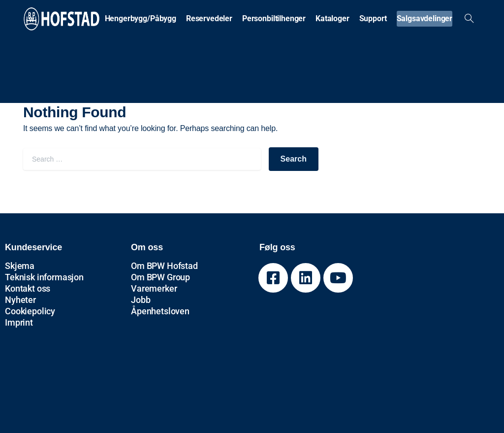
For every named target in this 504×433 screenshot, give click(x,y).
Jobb (141, 300)
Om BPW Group (160, 277)
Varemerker (154, 288)
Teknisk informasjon (44, 277)
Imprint (19, 322)
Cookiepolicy (30, 311)
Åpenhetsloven (160, 311)
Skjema (20, 266)
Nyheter (20, 300)
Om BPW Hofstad (164, 266)
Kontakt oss (28, 288)
